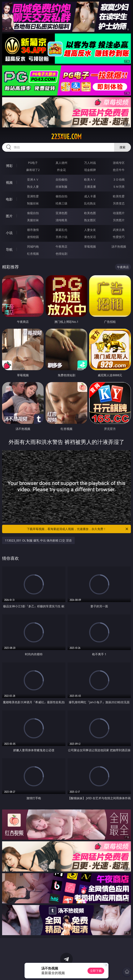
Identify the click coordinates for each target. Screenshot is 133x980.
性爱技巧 (119, 237)
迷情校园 (33, 237)
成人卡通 (90, 196)
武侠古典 (119, 230)
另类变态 (119, 203)
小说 (9, 233)
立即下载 (96, 971)
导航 (9, 250)
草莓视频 (90, 246)
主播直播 (90, 187)
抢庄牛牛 (119, 170)
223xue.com (66, 137)
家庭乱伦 (61, 230)
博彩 (9, 166)
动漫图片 (119, 213)
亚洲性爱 (33, 196)
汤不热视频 (119, 246)
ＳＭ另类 (119, 187)
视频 (9, 182)
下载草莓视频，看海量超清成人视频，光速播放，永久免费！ (78, 529)
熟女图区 (90, 220)
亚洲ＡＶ (33, 179)
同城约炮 (33, 246)
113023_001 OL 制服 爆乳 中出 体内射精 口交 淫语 (38, 540)
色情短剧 (61, 254)
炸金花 (61, 170)
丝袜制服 (61, 187)
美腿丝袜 (33, 220)
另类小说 (61, 237)
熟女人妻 (33, 187)
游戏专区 (119, 163)
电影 (9, 199)
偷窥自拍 (33, 213)
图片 (9, 216)
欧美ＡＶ (90, 179)
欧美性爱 (119, 196)
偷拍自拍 (61, 196)
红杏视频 (33, 254)
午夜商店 (61, 246)
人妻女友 (90, 230)
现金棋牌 (90, 170)
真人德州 (61, 163)
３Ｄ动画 (119, 179)
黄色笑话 (90, 237)
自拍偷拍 (61, 179)
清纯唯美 (61, 220)
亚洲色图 (61, 213)
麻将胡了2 (33, 170)
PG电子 (33, 163)
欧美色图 (90, 213)
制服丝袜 (33, 203)
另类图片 (119, 220)
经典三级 (61, 203)
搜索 (123, 147)
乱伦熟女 (90, 203)
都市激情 (33, 230)
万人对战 (90, 163)
